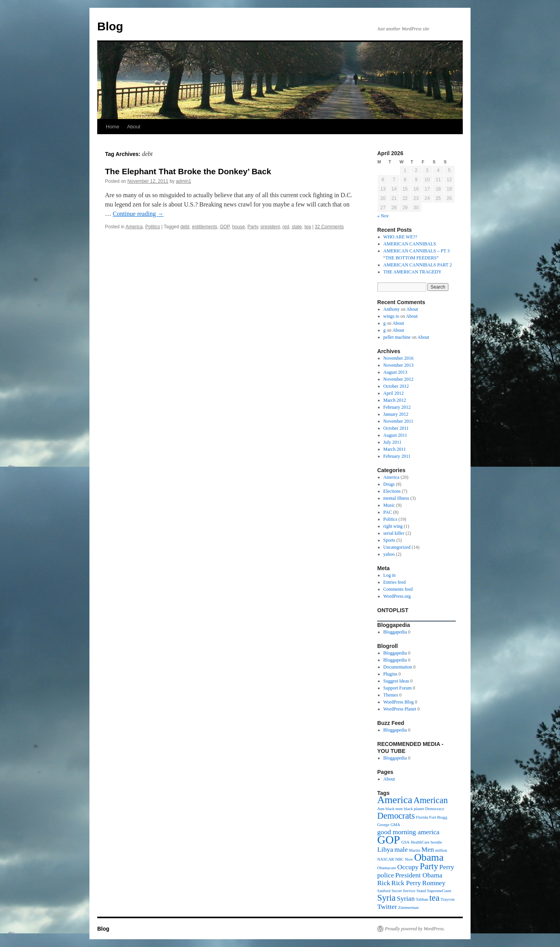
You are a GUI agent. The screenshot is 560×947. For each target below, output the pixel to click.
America (134, 227)
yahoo (389, 554)
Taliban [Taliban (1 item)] (422, 899)
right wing (393, 526)
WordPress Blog (399, 702)
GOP (225, 227)
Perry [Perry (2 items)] (447, 867)
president (270, 227)
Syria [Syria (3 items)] (386, 898)
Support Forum (398, 688)
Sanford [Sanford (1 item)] (384, 891)
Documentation (398, 667)
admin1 (183, 181)
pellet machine (397, 337)
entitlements (205, 227)
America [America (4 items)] (395, 800)
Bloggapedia (395, 632)
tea (308, 227)
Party (253, 227)
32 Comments (329, 227)
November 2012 (399, 379)
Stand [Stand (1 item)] (421, 891)
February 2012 (397, 407)
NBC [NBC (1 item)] (399, 859)
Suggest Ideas (396, 681)
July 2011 (393, 442)
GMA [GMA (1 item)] (395, 825)
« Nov (383, 216)
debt (185, 227)
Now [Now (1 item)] (409, 859)
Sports (389, 540)
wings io (391, 316)
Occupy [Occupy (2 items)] (408, 867)
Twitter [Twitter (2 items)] (387, 907)
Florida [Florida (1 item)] (422, 817)
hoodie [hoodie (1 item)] (437, 842)
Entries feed (395, 582)
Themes (391, 695)
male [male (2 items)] (401, 849)
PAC (388, 512)
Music (389, 505)
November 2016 (399, 358)
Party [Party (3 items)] (429, 866)
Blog (110, 26)
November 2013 (399, 365)
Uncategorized (397, 547)
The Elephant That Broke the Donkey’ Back (188, 171)
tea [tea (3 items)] (434, 898)
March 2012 (395, 400)
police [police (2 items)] (386, 875)
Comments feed (398, 589)
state (297, 227)
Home (113, 127)
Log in (390, 575)
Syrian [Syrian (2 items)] (406, 898)
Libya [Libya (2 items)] (385, 849)
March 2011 (395, 449)
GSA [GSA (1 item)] (405, 842)
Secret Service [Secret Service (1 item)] (403, 891)
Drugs (389, 484)
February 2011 (397, 456)
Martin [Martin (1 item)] (415, 850)
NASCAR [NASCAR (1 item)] (386, 859)
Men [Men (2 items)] (428, 849)
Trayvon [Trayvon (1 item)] (448, 899)
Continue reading (138, 214)
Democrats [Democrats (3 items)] (396, 816)
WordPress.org (397, 596)
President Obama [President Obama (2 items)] (419, 875)
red (286, 227)
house (239, 227)
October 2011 (396, 428)
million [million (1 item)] (441, 850)
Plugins (390, 674)
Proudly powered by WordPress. (415, 929)
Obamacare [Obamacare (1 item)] (387, 868)
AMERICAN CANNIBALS (410, 244)
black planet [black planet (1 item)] (414, 809)
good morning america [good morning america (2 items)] (408, 832)
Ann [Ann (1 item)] (381, 809)
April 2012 (394, 393)
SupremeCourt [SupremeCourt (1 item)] (439, 891)
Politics (152, 227)
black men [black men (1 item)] (394, 809)
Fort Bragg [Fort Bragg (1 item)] (438, 817)
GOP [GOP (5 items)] (389, 840)
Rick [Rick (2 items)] (384, 883)
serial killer (394, 533)
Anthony (392, 309)
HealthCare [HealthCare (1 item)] (420, 842)
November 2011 (398, 421)
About (134, 127)
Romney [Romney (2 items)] (434, 883)
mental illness (396, 498)
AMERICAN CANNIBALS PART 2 (418, 265)
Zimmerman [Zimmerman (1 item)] (409, 908)
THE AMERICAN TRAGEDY (413, 272)
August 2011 (395, 435)
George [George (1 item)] (383, 825)
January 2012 (396, 414)
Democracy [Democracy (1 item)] (435, 809)
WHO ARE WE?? (400, 237)
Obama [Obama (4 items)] (429, 857)
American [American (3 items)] (430, 800)
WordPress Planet (400, 709)
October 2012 (396, 386)
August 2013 (395, 372)
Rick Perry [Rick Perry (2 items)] (406, 883)
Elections (392, 491)
